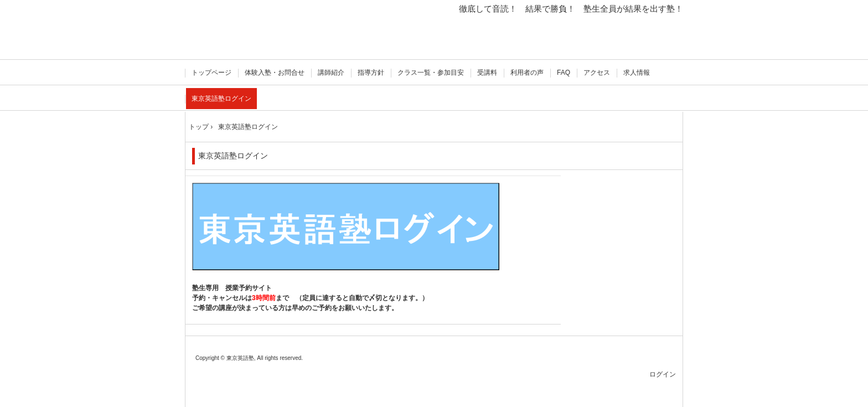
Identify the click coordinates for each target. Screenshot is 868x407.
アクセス (597, 73)
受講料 (487, 73)
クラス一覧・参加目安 (431, 73)
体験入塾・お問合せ (275, 73)
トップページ (211, 73)
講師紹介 (331, 73)
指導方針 (371, 73)
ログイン (663, 374)
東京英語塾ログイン (221, 99)
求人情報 (637, 73)
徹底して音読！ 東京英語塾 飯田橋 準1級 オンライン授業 (242, 32)
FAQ (564, 73)
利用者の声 (527, 73)
